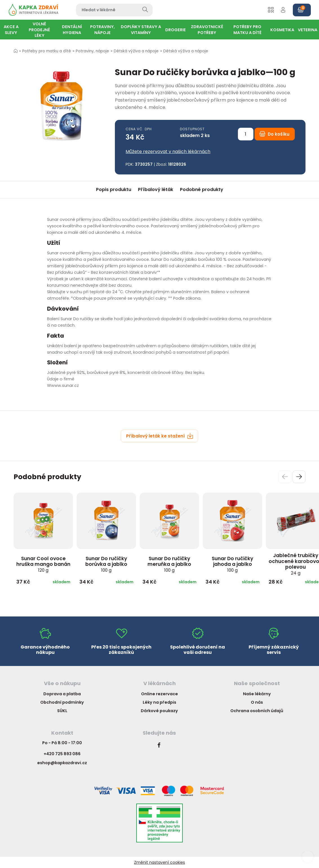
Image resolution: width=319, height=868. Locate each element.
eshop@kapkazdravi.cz (62, 763)
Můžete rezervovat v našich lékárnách (168, 152)
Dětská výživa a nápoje (136, 51)
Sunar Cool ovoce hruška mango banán (43, 564)
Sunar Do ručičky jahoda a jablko (232, 564)
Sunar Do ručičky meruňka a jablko (169, 564)
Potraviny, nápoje (92, 51)
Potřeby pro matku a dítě (47, 51)
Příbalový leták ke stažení (160, 436)
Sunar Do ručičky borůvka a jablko (106, 564)
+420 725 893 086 (62, 754)
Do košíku (275, 134)
